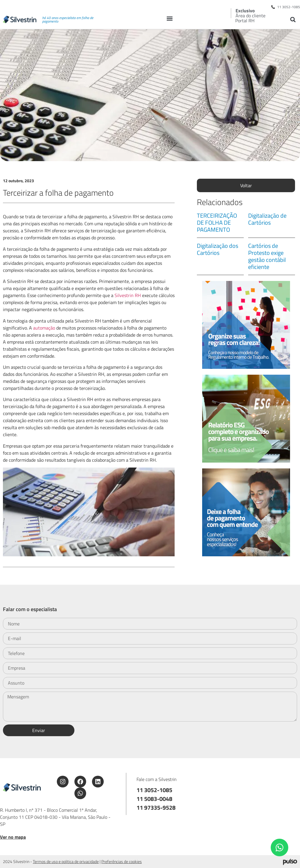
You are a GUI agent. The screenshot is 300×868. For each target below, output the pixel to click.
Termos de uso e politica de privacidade (66, 861)
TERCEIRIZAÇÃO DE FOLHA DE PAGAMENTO (217, 222)
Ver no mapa (13, 837)
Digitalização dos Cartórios (218, 249)
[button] (170, 18)
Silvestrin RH (128, 295)
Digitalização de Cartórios (267, 219)
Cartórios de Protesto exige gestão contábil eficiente (267, 256)
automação (45, 328)
